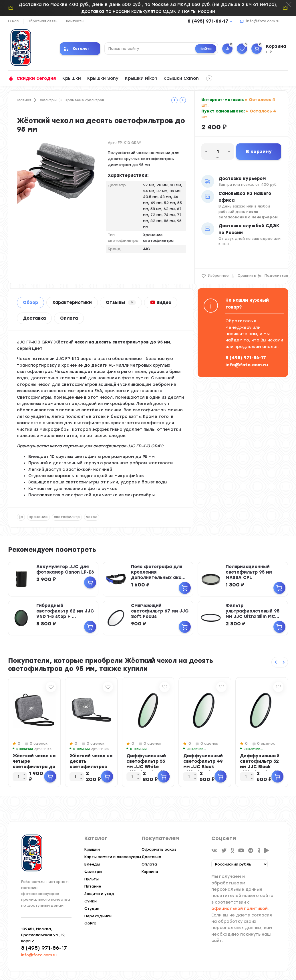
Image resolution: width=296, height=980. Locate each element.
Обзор (30, 303)
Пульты (92, 879)
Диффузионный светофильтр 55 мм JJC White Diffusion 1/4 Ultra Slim (148, 767)
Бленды (92, 864)
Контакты (75, 21)
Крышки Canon (181, 78)
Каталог (77, 49)
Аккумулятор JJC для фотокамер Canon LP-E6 (65, 569)
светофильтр (67, 517)
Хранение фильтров (85, 100)
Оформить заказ (159, 849)
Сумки (91, 901)
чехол (92, 517)
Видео (161, 303)
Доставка (34, 318)
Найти (206, 49)
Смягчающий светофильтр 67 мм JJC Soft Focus (160, 611)
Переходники (98, 916)
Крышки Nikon (141, 78)
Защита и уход (99, 894)
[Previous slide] (276, 662)
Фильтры (48, 100)
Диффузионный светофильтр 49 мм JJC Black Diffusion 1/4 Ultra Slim (205, 767)
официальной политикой (240, 909)
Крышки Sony (103, 78)
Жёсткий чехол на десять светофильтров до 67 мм (91, 764)
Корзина (150, 872)
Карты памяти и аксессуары (113, 857)
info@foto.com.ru (263, 21)
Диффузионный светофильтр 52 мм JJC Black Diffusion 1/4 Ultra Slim (262, 767)
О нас (13, 21)
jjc (21, 517)
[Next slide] (284, 662)
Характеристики (72, 303)
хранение (38, 517)
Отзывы (121, 303)
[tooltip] (174, 100)
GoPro (90, 923)
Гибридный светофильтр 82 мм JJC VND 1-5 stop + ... (65, 611)
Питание (93, 886)
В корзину (259, 152)
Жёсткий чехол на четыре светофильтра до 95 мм (34, 764)
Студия (92, 909)
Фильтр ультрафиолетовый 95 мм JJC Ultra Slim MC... (253, 611)
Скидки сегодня (36, 78)
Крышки (72, 78)
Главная (24, 100)
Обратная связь (42, 21)
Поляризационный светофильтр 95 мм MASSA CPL (249, 572)
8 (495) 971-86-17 (208, 21)
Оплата (69, 318)
